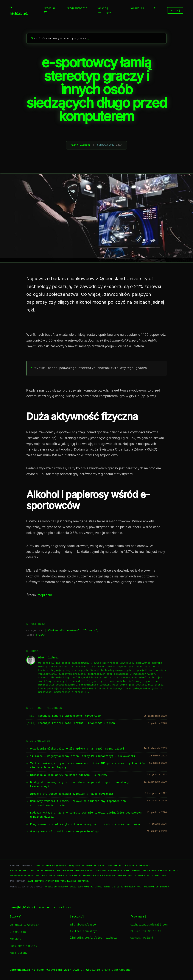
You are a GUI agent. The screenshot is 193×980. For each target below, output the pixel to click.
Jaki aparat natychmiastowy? (160, 870)
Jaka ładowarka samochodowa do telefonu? (81, 870)
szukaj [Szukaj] (175, 11)
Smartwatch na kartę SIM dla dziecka (32, 875)
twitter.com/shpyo (84, 931)
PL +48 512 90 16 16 (146, 931)
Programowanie (77, 8)
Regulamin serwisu (23, 946)
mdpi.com (45, 595)
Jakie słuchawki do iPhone (86, 887)
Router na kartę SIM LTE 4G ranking (32, 870)
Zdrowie (90, 631)
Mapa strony (19, 953)
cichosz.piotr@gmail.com (149, 925)
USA (41, 635)
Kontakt (15, 939)
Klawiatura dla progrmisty (99, 875)
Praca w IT (49, 10)
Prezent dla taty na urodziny (132, 866)
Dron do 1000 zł (126, 875)
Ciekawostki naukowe (63, 631)
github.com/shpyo (83, 925)
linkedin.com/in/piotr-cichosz (93, 938)
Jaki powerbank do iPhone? (153, 887)
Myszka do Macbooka (56, 887)
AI (155, 8)
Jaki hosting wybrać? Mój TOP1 (47, 881)
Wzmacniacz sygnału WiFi (153, 875)
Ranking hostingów (104, 10)
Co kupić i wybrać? (24, 925)
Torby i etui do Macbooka (119, 887)
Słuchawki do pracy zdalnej (124, 870)
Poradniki (137, 8)
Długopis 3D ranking (69, 875)
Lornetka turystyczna (99, 866)
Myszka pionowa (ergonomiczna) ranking (60, 866)
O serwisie (18, 932)
